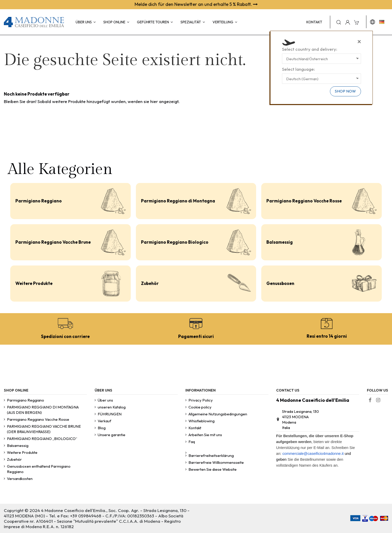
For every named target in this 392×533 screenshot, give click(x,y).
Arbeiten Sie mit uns (205, 435)
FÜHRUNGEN (110, 414)
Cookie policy (200, 407)
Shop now (345, 91)
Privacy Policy (201, 400)
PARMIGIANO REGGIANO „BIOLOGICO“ (42, 439)
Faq (192, 442)
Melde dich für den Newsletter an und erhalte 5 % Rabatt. (196, 4)
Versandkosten (20, 479)
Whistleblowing (202, 421)
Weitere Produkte (34, 283)
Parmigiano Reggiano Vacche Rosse (304, 201)
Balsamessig (280, 242)
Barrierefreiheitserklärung (211, 455)
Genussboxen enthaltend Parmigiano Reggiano (39, 469)
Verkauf (104, 421)
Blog (102, 428)
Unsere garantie (112, 435)
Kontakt (195, 428)
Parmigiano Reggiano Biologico (175, 242)
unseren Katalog (112, 407)
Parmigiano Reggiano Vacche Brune (53, 242)
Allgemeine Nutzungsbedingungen (218, 414)
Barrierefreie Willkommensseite (216, 462)
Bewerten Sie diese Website (213, 469)
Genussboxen (280, 283)
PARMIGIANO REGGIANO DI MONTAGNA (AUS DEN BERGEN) (43, 410)
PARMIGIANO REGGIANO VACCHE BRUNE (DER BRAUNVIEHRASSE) (44, 429)
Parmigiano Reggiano (39, 201)
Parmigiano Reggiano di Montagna (178, 201)
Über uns (105, 400)
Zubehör (150, 283)
